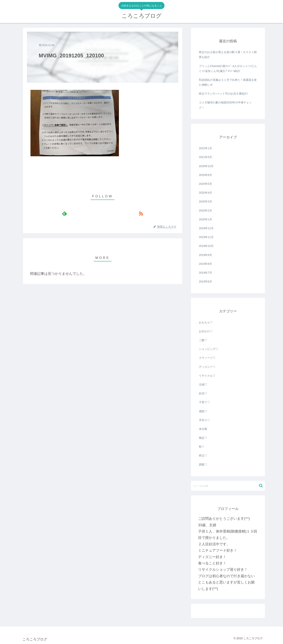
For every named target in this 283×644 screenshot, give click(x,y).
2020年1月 (205, 219)
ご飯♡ (203, 340)
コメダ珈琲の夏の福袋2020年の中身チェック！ (225, 105)
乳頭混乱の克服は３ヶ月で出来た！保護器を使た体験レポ (228, 82)
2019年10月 (206, 246)
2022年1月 (205, 148)
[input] (228, 486)
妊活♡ (203, 393)
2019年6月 (205, 282)
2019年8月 (205, 264)
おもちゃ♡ (206, 322)
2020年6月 (205, 175)
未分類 (203, 429)
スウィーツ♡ (207, 358)
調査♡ (203, 465)
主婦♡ (203, 385)
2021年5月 (205, 157)
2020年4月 (205, 193)
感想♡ (203, 411)
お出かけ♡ (206, 331)
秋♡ (202, 447)
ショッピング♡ (209, 349)
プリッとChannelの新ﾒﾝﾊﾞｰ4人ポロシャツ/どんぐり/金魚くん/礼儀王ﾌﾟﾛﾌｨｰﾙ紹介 (228, 69)
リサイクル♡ (207, 376)
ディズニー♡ (207, 367)
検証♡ (203, 438)
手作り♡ (204, 420)
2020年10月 (206, 166)
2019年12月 (206, 228)
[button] (261, 486)
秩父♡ (203, 455)
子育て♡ (204, 402)
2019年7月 (205, 273)
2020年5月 (205, 184)
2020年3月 (205, 201)
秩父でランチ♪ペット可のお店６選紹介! (223, 94)
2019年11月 (206, 237)
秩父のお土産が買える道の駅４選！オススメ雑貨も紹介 (228, 55)
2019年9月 (205, 255)
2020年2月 (205, 211)
